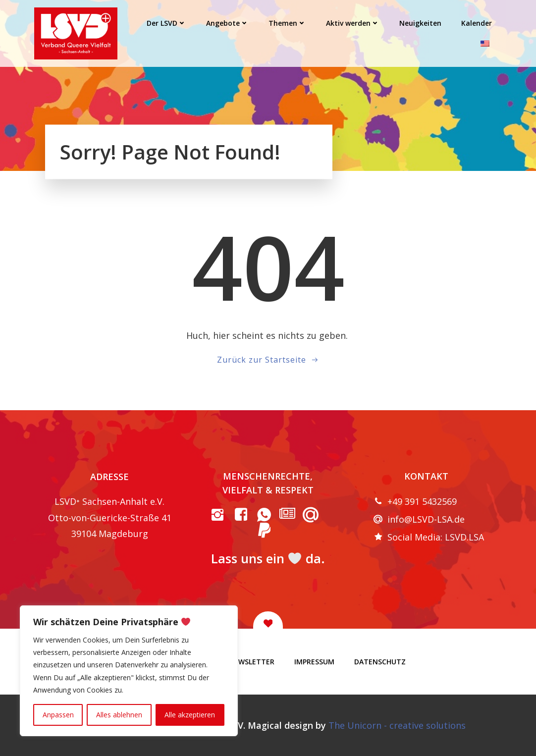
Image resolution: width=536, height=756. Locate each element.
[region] (129, 671)
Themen (287, 23)
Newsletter (252, 662)
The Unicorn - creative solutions (397, 725)
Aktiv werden (353, 23)
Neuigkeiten (420, 23)
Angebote (227, 23)
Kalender (477, 23)
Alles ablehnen (119, 715)
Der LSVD (166, 23)
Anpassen (58, 715)
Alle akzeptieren (190, 715)
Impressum (314, 662)
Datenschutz (380, 662)
